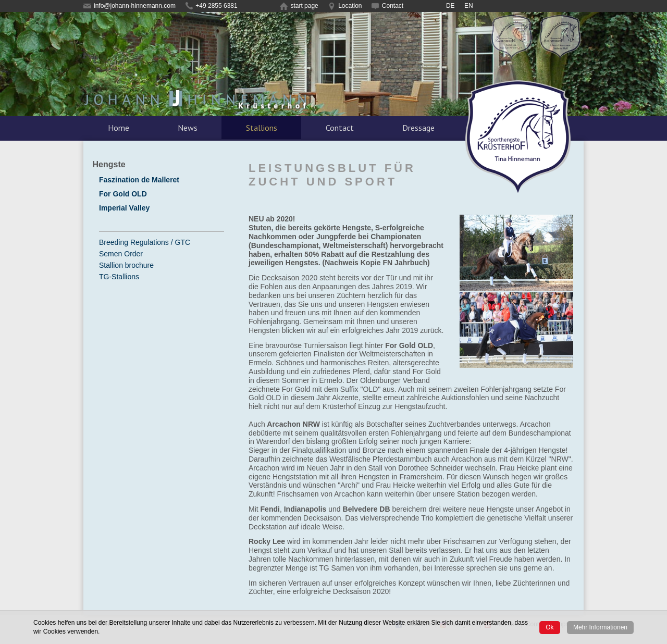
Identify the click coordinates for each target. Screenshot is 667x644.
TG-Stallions (119, 277)
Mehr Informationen (600, 627)
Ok (549, 627)
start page (299, 6)
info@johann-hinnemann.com (129, 6)
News (188, 128)
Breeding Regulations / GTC (145, 242)
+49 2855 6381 (211, 6)
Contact (387, 6)
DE (450, 6)
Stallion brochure (126, 265)
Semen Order (121, 254)
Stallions (262, 128)
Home (119, 128)
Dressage (418, 128)
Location (345, 6)
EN (469, 6)
